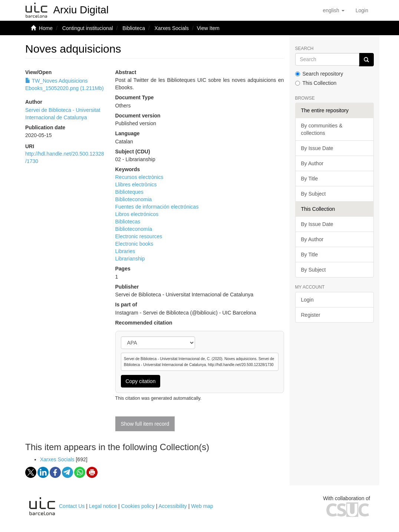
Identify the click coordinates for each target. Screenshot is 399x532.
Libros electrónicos (137, 214)
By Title (310, 179)
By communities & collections (322, 129)
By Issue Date (317, 148)
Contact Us (72, 506)
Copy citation (141, 381)
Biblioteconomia (134, 199)
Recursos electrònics (139, 177)
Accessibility (173, 506)
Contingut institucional (88, 28)
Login (307, 300)
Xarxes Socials (172, 28)
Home (46, 28)
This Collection (316, 83)
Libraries (125, 251)
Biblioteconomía (134, 229)
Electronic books (134, 244)
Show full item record (145, 424)
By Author (312, 163)
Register (311, 315)
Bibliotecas (128, 222)
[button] (333, 10)
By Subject (314, 194)
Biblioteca (134, 28)
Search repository (319, 74)
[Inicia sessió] (362, 10)
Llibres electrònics (136, 184)
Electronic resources (139, 236)
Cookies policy (138, 506)
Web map (202, 506)
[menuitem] (362, 10)
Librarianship (130, 259)
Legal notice (103, 506)
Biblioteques (129, 192)
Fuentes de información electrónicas (157, 207)
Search (304, 49)
